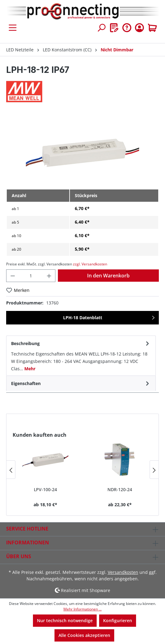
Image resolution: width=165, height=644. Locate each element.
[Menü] (13, 28)
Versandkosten (123, 572)
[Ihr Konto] (139, 28)
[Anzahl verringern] (13, 276)
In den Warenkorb (108, 276)
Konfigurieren (118, 620)
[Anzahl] (31, 276)
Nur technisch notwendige (65, 620)
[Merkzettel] (114, 28)
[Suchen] (101, 28)
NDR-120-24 (120, 489)
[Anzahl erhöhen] (49, 276)
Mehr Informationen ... (82, 609)
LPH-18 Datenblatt (83, 318)
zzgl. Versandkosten (90, 264)
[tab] (81, 356)
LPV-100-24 (45, 489)
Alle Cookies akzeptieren (84, 635)
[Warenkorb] (152, 28)
